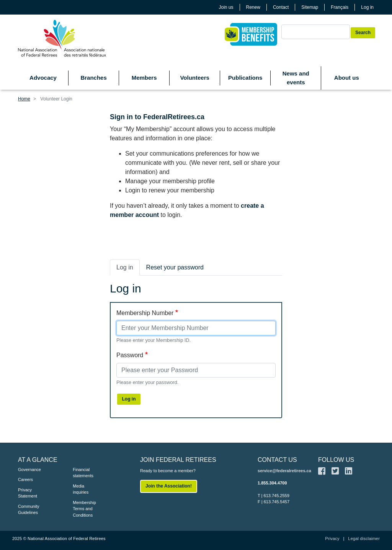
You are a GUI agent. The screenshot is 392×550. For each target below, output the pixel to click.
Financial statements (83, 473)
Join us (226, 7)
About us (347, 78)
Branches (93, 78)
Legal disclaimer (364, 539)
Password (130, 355)
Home (24, 99)
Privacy (332, 539)
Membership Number (145, 313)
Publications (245, 78)
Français (340, 7)
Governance (29, 470)
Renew (253, 7)
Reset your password (175, 267)
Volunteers (194, 78)
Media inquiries (81, 489)
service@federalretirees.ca (284, 471)
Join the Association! (169, 486)
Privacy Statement (28, 493)
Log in (367, 7)
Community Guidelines (29, 510)
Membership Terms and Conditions (84, 509)
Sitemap (310, 7)
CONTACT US (277, 460)
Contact (281, 7)
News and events (296, 78)
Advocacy (43, 78)
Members (144, 78)
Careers (25, 479)
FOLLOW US (336, 460)
